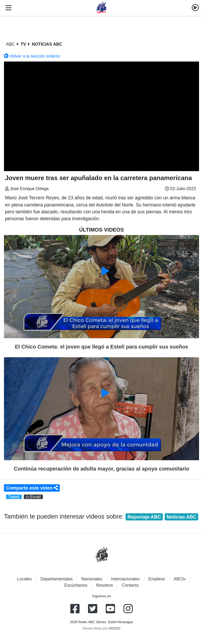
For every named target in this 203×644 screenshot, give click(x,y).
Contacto (130, 585)
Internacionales (125, 579)
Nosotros (105, 585)
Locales (24, 579)
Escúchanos (76, 585)
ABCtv (180, 579)
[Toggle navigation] (7, 8)
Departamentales (57, 579)
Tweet (14, 497)
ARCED (114, 628)
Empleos (157, 579)
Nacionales (92, 579)
